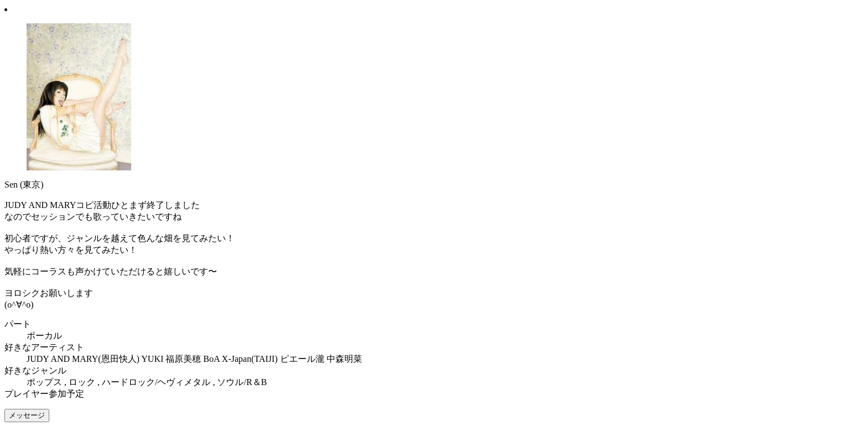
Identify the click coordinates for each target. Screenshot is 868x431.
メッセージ (27, 415)
